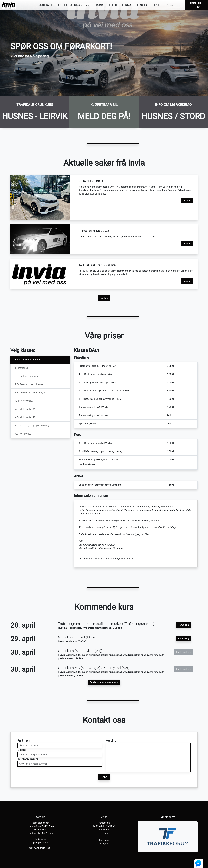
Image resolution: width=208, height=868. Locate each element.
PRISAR (99, 5)
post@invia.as (40, 842)
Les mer (187, 201)
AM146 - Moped (23, 434)
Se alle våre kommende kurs (104, 682)
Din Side (104, 833)
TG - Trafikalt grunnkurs (27, 376)
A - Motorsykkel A (24, 401)
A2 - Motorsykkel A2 (25, 417)
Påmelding (183, 625)
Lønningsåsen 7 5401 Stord (41, 826)
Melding (111, 741)
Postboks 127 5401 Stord (41, 833)
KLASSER (142, 5)
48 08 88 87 (40, 839)
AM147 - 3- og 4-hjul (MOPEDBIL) (32, 425)
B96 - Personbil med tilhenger (30, 393)
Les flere (104, 298)
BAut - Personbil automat (28, 360)
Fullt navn (24, 741)
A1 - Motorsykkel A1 (25, 409)
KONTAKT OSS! (196, 5)
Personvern (104, 823)
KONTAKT (127, 5)
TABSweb (98, 826)
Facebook (104, 840)
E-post (22, 750)
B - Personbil (22, 368)
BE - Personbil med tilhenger (29, 384)
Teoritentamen (104, 830)
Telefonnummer (28, 759)
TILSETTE (112, 5)
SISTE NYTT (46, 5)
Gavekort (171, 5)
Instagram (104, 844)
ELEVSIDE (157, 5)
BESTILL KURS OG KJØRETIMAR (74, 5)
